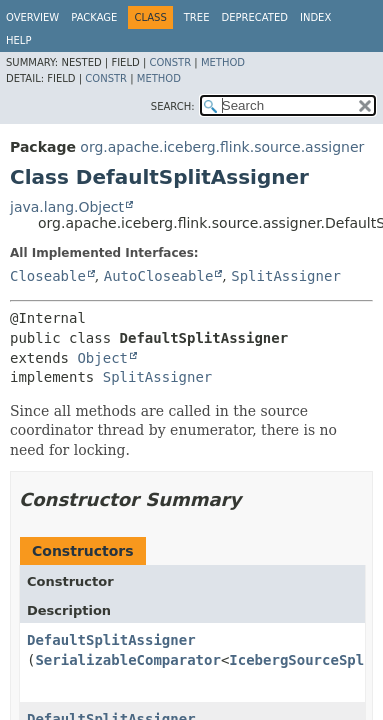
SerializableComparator (127, 660)
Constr (170, 62)
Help (18, 40)
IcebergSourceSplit (305, 660)
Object (102, 358)
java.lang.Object (67, 207)
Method (223, 62)
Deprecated (254, 17)
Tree (197, 17)
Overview (32, 17)
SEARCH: (173, 106)
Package (94, 17)
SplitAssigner (286, 276)
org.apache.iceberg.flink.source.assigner (222, 147)
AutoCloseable (159, 276)
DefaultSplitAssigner (111, 640)
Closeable (48, 276)
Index (315, 17)
